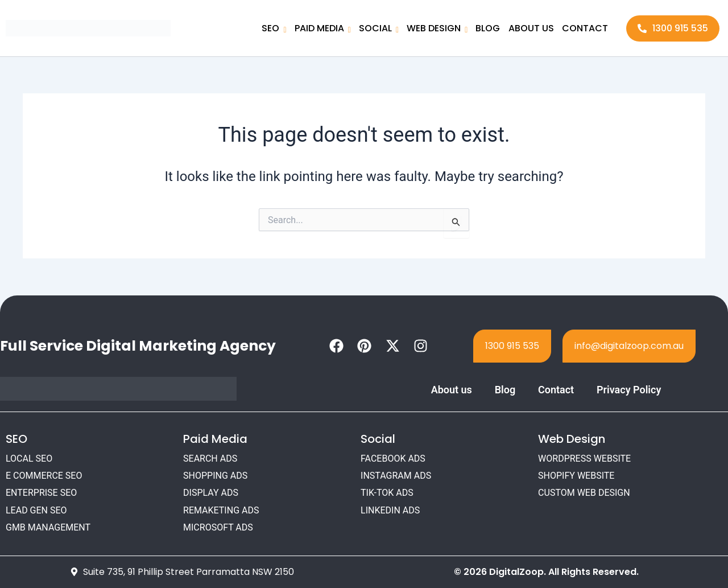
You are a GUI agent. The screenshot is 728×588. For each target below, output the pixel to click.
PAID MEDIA (323, 29)
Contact (556, 390)
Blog (505, 390)
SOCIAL (379, 29)
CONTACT (585, 28)
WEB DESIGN (438, 29)
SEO (274, 29)
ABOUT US (531, 28)
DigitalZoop (516, 572)
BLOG (488, 28)
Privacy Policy (629, 390)
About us (451, 390)
